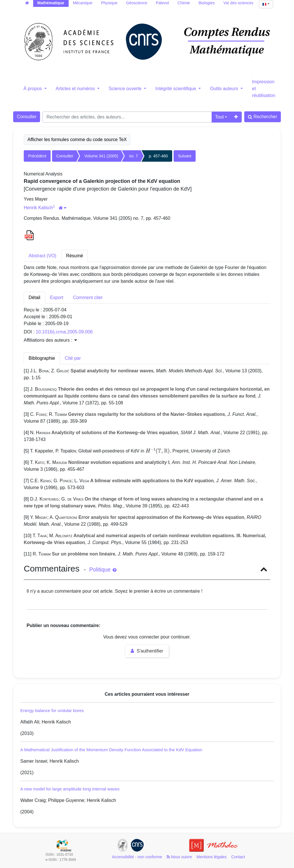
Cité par (73, 358)
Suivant (185, 156)
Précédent (37, 156)
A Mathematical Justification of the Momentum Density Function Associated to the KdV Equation (111, 750)
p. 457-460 (158, 156)
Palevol (162, 3)
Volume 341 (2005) (101, 156)
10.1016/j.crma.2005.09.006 (64, 332)
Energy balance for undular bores (52, 710)
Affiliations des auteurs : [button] (50, 340)
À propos (33, 89)
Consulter (27, 117)
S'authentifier (147, 651)
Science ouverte (126, 89)
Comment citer (88, 297)
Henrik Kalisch (38, 208)
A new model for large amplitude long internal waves (70, 789)
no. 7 (133, 156)
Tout (219, 117)
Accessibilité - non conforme (137, 857)
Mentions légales (211, 857)
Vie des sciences (238, 3)
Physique (109, 3)
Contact (238, 857)
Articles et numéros (76, 89)
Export (57, 297)
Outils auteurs (225, 89)
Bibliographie (42, 358)
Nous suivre (179, 857)
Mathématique (51, 3)
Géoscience (137, 3)
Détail (34, 297)
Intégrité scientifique (176, 89)
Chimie (184, 3)
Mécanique (83, 3)
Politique (103, 570)
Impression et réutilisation (264, 89)
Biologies (207, 3)
